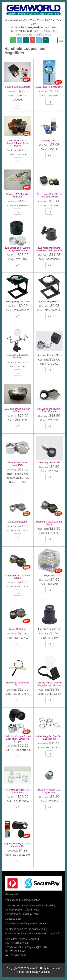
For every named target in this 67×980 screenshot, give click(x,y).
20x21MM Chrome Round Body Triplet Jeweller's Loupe (18, 739)
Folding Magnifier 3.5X (18, 301)
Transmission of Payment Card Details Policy (30, 906)
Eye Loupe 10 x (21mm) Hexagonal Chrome (18, 249)
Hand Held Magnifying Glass (18, 684)
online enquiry (40, 929)
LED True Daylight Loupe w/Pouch (18, 410)
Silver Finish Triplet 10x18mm (18, 464)
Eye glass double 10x (49, 629)
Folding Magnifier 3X (49, 301)
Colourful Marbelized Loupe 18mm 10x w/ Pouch (18, 143)
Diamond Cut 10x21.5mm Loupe (49, 523)
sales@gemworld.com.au (33, 923)
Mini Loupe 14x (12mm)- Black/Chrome (49, 410)
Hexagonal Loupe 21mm (49, 355)
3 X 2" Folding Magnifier (18, 87)
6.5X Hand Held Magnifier (49, 87)
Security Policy (31, 914)
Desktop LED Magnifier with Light (18, 195)
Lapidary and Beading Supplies (23, 900)
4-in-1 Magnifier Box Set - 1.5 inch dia (18, 791)
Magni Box (49, 575)
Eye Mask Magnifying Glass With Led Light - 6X (49, 249)
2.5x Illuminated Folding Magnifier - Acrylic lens (49, 684)
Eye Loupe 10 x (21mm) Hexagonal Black (49, 195)
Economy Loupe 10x (49, 462)
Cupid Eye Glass (49, 141)
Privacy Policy (13, 914)
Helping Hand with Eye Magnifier (18, 356)
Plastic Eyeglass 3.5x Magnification (49, 791)
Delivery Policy (14, 910)
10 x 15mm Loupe (18, 522)
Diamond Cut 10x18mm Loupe (18, 577)
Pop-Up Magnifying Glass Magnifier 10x (18, 845)
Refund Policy (31, 910)
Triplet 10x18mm (18, 629)
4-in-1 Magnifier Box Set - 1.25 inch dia (49, 738)
